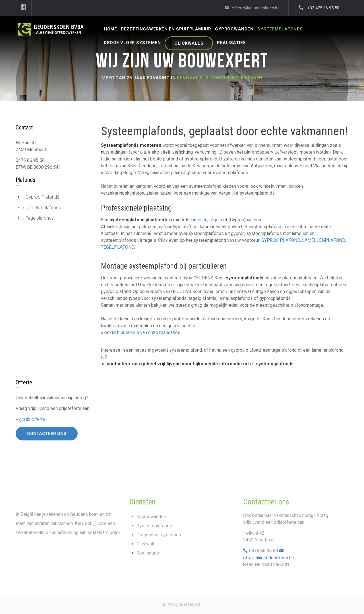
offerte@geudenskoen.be (269, 558)
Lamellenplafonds (43, 208)
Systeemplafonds (154, 526)
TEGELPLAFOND (118, 247)
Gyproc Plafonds (42, 197)
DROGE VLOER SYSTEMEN (132, 43)
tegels (216, 220)
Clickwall (145, 544)
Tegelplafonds (40, 218)
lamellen (199, 220)
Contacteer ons (47, 434)
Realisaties (148, 553)
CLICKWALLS (189, 43)
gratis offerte (32, 419)
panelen (253, 220)
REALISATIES (231, 43)
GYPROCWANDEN (234, 29)
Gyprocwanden (151, 517)
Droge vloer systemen (159, 535)
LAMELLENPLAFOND (323, 240)
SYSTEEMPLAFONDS (280, 29)
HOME (110, 29)
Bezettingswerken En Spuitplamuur (166, 29)
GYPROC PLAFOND (281, 240)
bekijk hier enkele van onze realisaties (142, 332)
